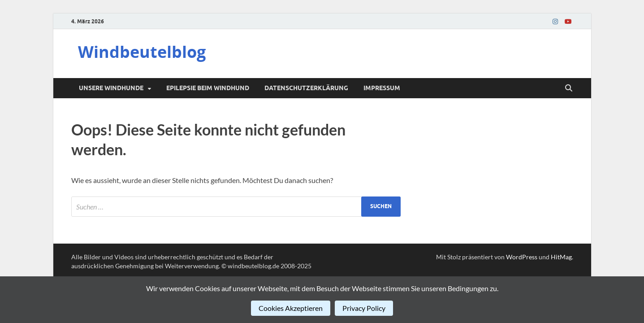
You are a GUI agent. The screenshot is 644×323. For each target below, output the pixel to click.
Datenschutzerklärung (306, 88)
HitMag (561, 257)
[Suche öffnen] (569, 88)
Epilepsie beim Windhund (208, 88)
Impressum (382, 88)
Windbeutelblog (142, 52)
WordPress (522, 257)
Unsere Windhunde (111, 88)
